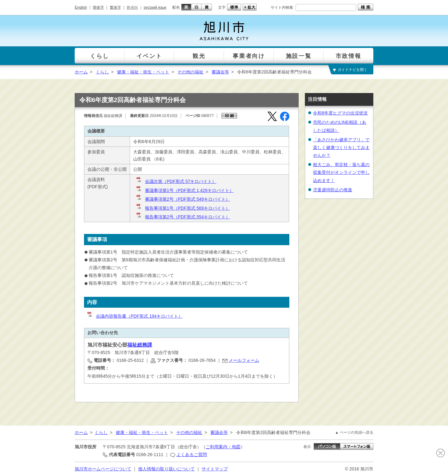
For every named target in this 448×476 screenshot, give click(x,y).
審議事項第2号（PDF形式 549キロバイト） (183, 199)
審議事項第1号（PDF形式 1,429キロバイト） (185, 190)
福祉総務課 (140, 345)
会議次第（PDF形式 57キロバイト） (176, 181)
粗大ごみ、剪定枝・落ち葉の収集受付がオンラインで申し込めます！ (341, 172)
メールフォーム (244, 360)
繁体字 (115, 7)
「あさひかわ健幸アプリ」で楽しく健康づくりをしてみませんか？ (341, 147)
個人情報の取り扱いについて (166, 469)
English (81, 7)
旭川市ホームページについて (103, 469)
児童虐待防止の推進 (333, 190)
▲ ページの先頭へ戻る (354, 432)
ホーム (81, 72)
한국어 (132, 7)
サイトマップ (215, 469)
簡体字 (98, 7)
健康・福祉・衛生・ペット (143, 72)
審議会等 (220, 72)
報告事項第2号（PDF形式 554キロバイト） (183, 217)
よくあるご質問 (192, 455)
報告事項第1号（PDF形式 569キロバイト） (183, 208)
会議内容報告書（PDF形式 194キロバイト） (135, 316)
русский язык (155, 7)
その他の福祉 (190, 72)
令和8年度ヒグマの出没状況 (340, 113)
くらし (102, 72)
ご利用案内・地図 (223, 447)
